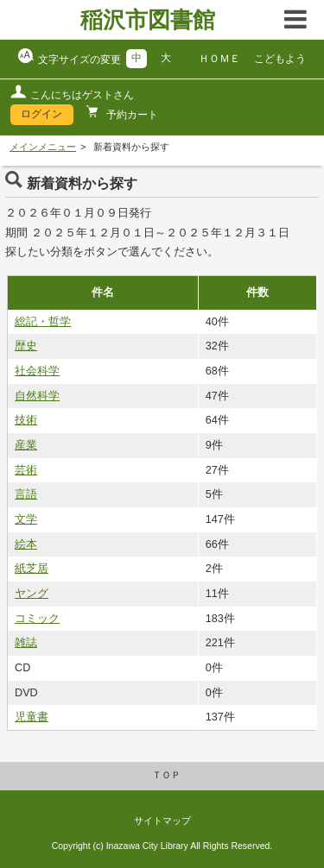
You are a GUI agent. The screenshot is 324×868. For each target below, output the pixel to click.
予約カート (131, 115)
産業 (26, 445)
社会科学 (37, 371)
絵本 (26, 544)
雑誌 (26, 643)
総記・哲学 (43, 322)
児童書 (32, 717)
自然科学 (37, 396)
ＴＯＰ (166, 775)
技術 (26, 420)
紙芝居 (32, 569)
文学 (26, 519)
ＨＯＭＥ (219, 59)
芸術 (26, 470)
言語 (26, 494)
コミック (37, 619)
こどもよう (280, 59)
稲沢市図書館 (148, 20)
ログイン (41, 114)
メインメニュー (43, 147)
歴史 (26, 346)
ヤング (32, 594)
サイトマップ (162, 821)
